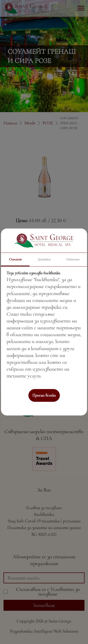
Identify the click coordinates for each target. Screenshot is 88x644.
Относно (73, 259)
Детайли (44, 259)
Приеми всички (44, 395)
